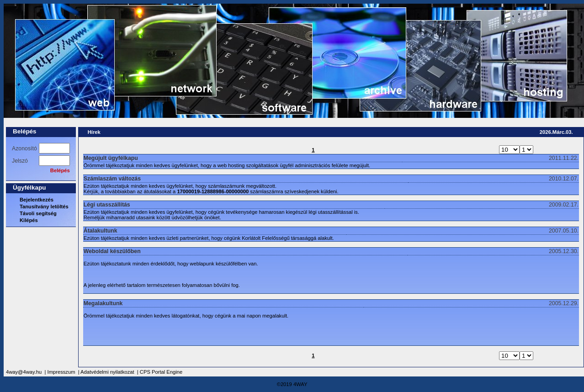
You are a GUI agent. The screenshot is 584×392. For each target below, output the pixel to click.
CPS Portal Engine (161, 372)
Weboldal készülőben (112, 251)
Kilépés (29, 220)
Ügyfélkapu (29, 188)
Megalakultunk (103, 303)
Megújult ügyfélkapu (111, 158)
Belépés (25, 131)
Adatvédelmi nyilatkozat (107, 372)
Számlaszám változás (112, 179)
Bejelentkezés (37, 200)
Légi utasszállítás (107, 205)
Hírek (94, 132)
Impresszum (61, 372)
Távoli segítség (38, 213)
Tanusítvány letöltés (44, 207)
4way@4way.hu (24, 372)
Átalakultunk (101, 231)
